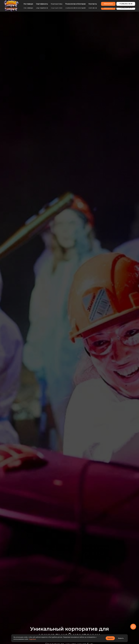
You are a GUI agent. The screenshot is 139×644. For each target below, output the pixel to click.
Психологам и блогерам (75, 8)
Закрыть (121, 638)
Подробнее (32, 639)
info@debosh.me (9, 2)
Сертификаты (42, 8)
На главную (28, 8)
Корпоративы (57, 8)
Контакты (93, 8)
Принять (110, 638)
